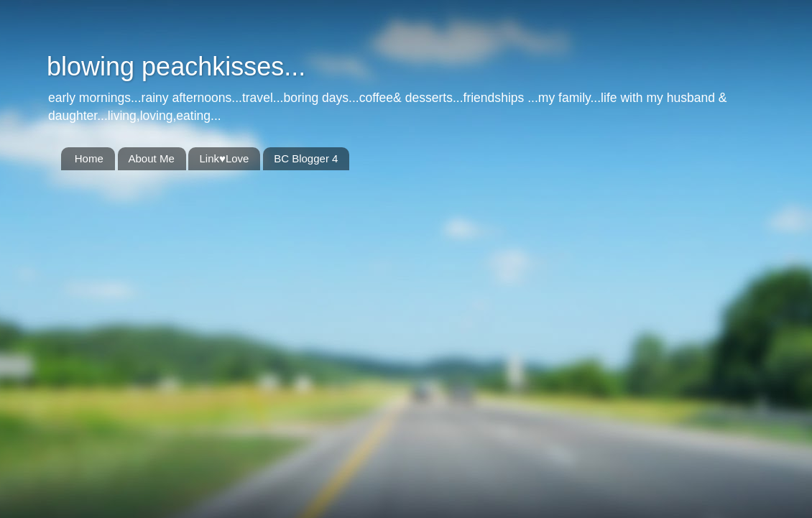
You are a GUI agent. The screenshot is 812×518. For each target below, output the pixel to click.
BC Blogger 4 (306, 158)
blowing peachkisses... (176, 66)
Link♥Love (224, 158)
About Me (152, 158)
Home (89, 158)
